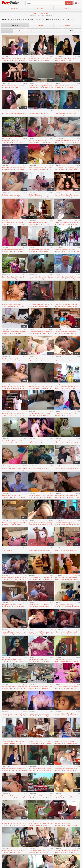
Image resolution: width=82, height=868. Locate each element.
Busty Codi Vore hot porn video (38, 222)
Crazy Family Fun (7, 550)
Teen (22, 306)
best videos (14, 8)
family (57, 19)
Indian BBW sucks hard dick (10, 140)
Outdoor (75, 224)
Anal (31, 60)
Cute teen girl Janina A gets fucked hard (66, 851)
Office (25, 770)
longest (67, 25)
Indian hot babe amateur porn (11, 195)
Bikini (50, 497)
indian (12, 19)
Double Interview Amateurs (63, 823)
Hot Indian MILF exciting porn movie (39, 113)
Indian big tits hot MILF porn (63, 659)
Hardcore (47, 415)
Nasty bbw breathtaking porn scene (39, 714)
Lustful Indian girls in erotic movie (65, 250)
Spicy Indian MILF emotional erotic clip (14, 168)
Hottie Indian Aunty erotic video (12, 659)
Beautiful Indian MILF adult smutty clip (40, 605)
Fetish (42, 579)
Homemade (70, 579)
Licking (23, 224)
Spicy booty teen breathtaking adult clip (40, 523)
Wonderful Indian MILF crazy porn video (40, 796)
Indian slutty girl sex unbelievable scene (67, 304)
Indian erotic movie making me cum (13, 250)
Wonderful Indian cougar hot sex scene (14, 359)
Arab (65, 470)
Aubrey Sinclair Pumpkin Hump (64, 605)
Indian (49, 115)
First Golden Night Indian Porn (38, 659)
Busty (77, 443)
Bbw (10, 60)
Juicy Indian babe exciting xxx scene (65, 523)
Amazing (59, 88)
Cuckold (23, 716)
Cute (51, 88)
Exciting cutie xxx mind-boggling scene (66, 468)
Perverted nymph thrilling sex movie (39, 414)
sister (43, 19)
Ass (5, 60)
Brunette (23, 60)
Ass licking (45, 361)
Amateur (32, 88)
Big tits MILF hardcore (35, 195)
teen (37, 19)
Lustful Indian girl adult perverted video (14, 851)
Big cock (36, 170)
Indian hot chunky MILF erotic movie (66, 113)
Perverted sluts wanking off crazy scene (40, 86)
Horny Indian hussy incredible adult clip (40, 304)
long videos (67, 8)
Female (74, 115)
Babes (49, 197)
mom (18, 19)
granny (25, 19)
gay (63, 19)
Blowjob (16, 60)
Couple (73, 361)
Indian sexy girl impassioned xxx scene (40, 769)
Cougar (10, 361)
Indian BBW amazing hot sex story (39, 468)
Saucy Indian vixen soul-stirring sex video (67, 687)
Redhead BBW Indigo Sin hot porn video (14, 823)
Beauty (10, 115)
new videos (40, 8)
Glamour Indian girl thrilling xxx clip (66, 59)
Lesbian (16, 224)
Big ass (42, 60)
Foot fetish (49, 579)
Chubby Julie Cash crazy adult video (39, 250)
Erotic (68, 115)
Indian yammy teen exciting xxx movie (66, 632)
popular (15, 25)
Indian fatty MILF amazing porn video (66, 86)
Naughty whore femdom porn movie (39, 550)
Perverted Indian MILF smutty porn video (41, 632)
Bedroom (6, 333)
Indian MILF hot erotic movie (37, 140)
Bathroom (7, 634)
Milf (47, 306)
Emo (23, 170)
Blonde (70, 170)
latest (41, 25)
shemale (50, 19)
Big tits (48, 60)
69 (57, 170)
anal (31, 19)
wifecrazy (70, 19)
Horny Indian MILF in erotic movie (65, 741)
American (40, 251)
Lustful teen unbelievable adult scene (66, 769)
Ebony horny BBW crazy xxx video (12, 605)
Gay (17, 88)
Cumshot (19, 525)
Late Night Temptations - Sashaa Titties (14, 414)
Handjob (69, 607)
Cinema (6, 88)
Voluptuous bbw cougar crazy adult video (41, 496)
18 (31, 170)
